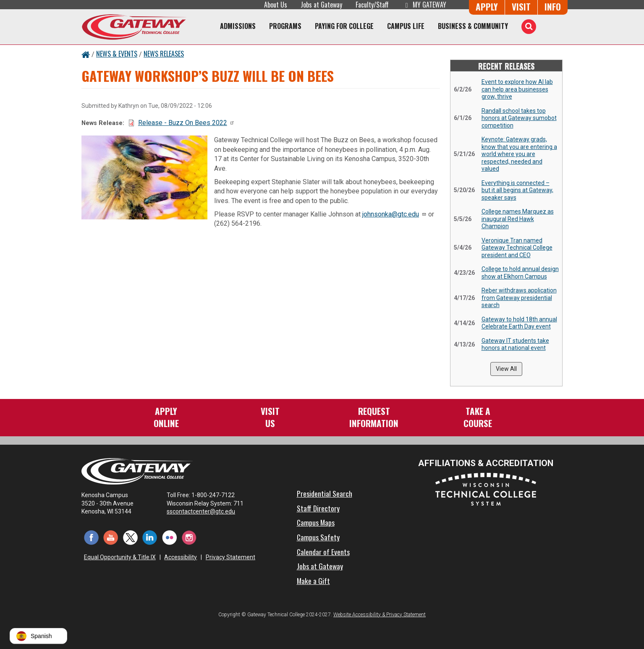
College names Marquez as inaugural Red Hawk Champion (518, 219)
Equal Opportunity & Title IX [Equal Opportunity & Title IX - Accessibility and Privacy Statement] (120, 557)
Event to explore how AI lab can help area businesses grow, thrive (517, 89)
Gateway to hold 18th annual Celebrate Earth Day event (519, 323)
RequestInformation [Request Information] (374, 417)
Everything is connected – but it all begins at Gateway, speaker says (517, 190)
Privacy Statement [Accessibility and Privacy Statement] (230, 557)
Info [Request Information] (553, 7)
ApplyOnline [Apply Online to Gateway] (166, 417)
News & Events (117, 54)
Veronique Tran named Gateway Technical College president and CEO (517, 248)
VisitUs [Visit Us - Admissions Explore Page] (270, 417)
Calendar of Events (323, 552)
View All (506, 369)
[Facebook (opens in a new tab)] (91, 537)
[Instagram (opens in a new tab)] (189, 537)
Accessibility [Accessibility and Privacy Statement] (181, 557)
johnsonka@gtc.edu (394, 214)
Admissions (238, 26)
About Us (276, 5)
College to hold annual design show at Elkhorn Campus (520, 273)
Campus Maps (316, 522)
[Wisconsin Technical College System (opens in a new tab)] (486, 489)
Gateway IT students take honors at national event (515, 344)
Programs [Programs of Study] (285, 26)
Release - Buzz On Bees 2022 (186, 123)
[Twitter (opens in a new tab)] (130, 537)
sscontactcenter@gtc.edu (205, 511)
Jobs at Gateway (321, 5)
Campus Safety (318, 537)
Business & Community (473, 26)
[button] (38, 636)
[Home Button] (86, 54)
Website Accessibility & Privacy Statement (380, 615)
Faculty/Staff (372, 5)
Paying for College (344, 26)
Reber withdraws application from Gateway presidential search (519, 298)
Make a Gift (313, 581)
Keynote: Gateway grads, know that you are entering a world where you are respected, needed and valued (519, 154)
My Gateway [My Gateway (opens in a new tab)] (424, 5)
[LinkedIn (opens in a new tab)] (150, 537)
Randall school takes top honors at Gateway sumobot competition (519, 118)
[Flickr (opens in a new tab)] (169, 537)
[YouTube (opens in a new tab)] (111, 537)
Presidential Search (325, 493)
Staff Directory (318, 508)
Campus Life (406, 26)
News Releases (164, 54)
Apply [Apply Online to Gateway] (487, 7)
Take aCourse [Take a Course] (478, 417)
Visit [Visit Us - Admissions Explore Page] (521, 7)
